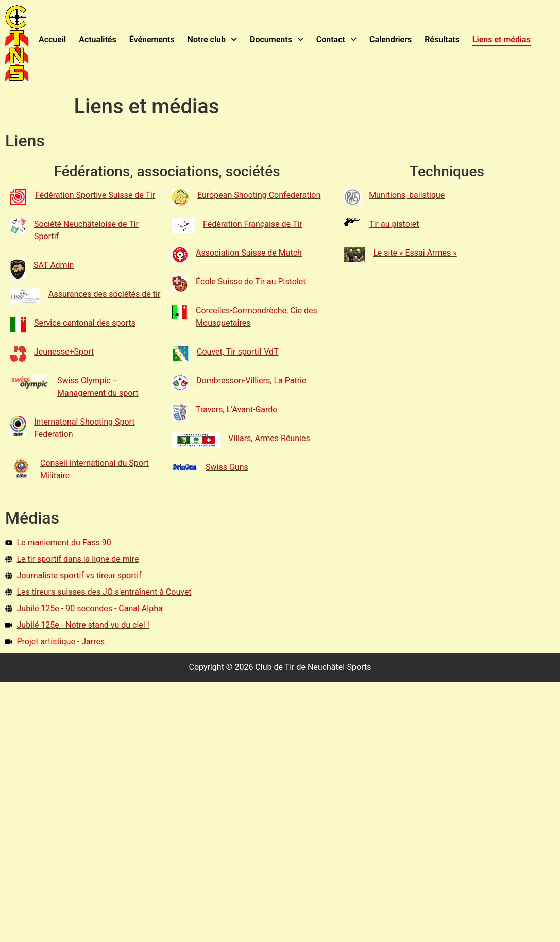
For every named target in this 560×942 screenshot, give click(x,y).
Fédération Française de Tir (253, 223)
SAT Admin (54, 265)
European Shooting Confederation (259, 195)
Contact (336, 39)
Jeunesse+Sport (64, 351)
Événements (151, 39)
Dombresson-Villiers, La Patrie (251, 380)
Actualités (97, 39)
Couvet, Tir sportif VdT (238, 351)
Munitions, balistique (407, 195)
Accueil (52, 39)
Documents (277, 39)
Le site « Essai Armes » (415, 252)
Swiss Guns (227, 467)
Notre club (212, 39)
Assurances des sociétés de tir (104, 293)
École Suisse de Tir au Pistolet (251, 281)
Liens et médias (501, 39)
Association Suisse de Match (249, 252)
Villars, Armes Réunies (269, 438)
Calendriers (391, 39)
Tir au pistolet (394, 223)
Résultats (442, 39)
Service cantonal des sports (85, 322)
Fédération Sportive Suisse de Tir (95, 195)
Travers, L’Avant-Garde (236, 409)
